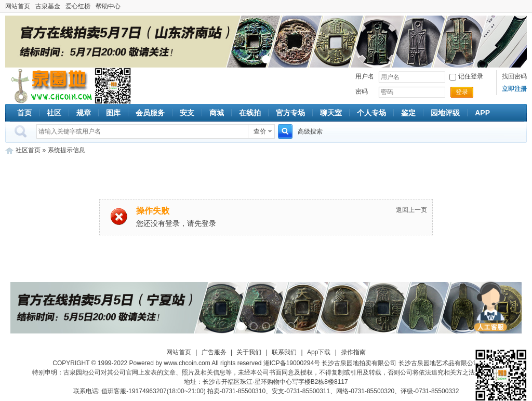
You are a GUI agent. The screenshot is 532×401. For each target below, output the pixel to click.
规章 (84, 113)
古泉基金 (48, 6)
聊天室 (331, 113)
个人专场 (371, 113)
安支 (187, 113)
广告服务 (214, 352)
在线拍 (250, 113)
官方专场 (290, 113)
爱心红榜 (78, 6)
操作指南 (353, 352)
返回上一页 (411, 210)
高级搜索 (310, 131)
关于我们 (249, 352)
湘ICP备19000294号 (292, 363)
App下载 (319, 352)
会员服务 (150, 113)
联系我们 (284, 352)
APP (482, 113)
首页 (24, 113)
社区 (54, 113)
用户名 (365, 76)
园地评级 (445, 113)
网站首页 (18, 6)
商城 (217, 113)
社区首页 (28, 150)
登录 (462, 92)
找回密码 (514, 76)
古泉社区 (50, 86)
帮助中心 (108, 6)
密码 (362, 91)
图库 (113, 113)
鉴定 (408, 113)
